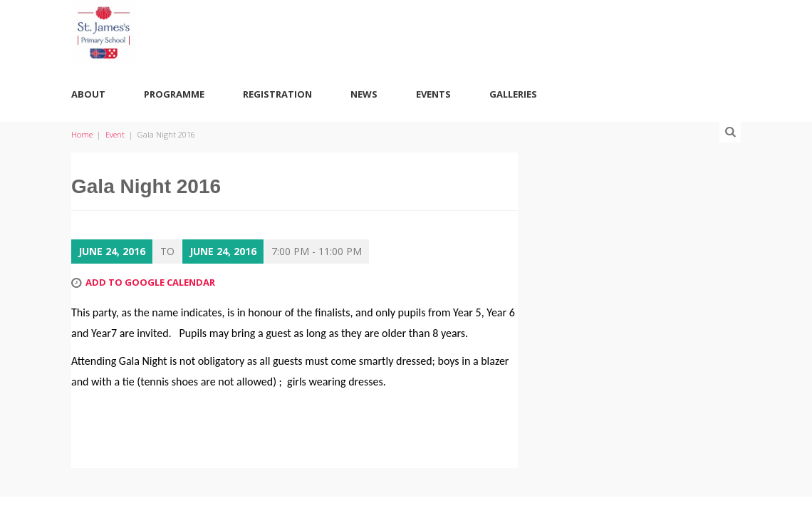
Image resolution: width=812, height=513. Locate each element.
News (364, 94)
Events (433, 94)
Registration (277, 94)
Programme (174, 94)
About (88, 94)
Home (82, 134)
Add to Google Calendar (150, 282)
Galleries (513, 94)
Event (115, 134)
